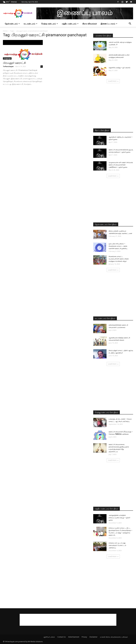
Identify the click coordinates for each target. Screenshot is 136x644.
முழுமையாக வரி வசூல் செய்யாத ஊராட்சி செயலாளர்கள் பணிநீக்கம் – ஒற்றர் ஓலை (121, 165)
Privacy (84, 637)
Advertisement (74, 637)
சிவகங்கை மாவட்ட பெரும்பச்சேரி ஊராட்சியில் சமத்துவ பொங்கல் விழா (119, 259)
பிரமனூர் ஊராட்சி (14, 63)
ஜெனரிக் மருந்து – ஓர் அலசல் (119, 68)
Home (5, 31)
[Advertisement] (113, 106)
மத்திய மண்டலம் (70, 24)
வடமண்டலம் (30, 24)
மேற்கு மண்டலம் (50, 24)
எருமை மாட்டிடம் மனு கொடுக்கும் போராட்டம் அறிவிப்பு (117, 545)
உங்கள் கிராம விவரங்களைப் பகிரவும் (114, 637)
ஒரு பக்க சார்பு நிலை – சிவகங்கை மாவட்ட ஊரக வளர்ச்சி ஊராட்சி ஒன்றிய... (118, 246)
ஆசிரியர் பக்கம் (49, 637)
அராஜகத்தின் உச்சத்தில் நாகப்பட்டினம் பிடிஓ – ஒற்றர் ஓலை (119, 518)
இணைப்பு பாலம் (109, 24)
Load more (113, 81)
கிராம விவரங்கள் (90, 24)
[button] (130, 24)
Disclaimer (93, 637)
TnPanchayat (8, 66)
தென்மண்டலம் (12, 24)
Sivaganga (7, 58)
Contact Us (61, 637)
